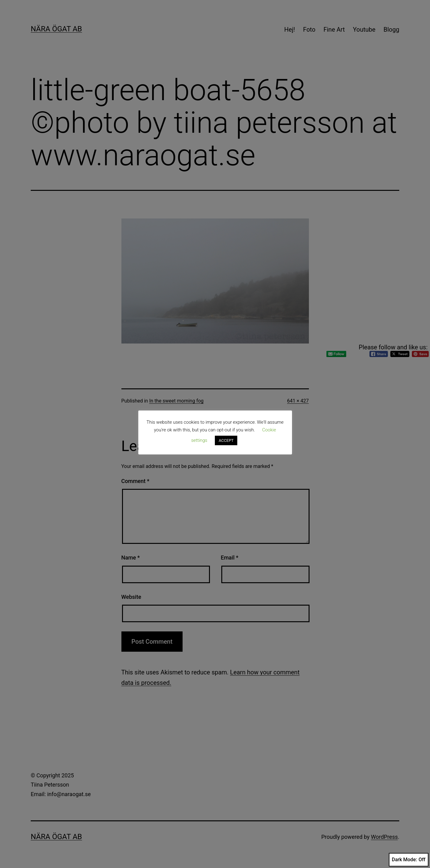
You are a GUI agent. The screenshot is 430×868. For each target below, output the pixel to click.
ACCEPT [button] (226, 440)
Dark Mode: (409, 860)
